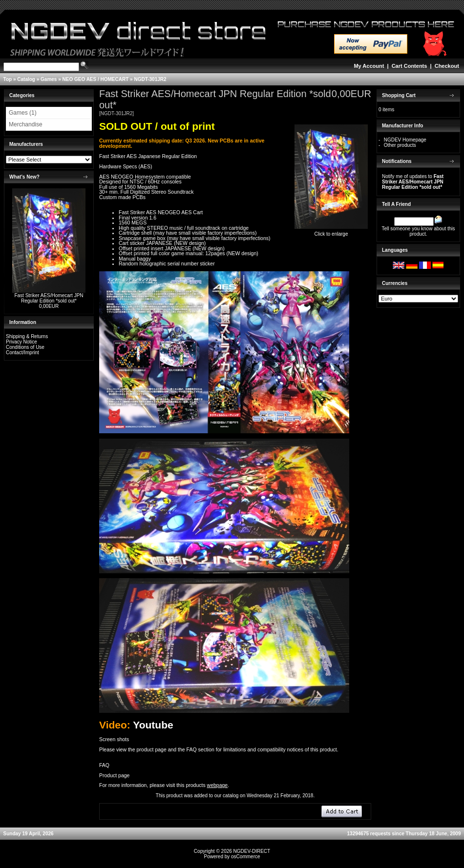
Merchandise (26, 124)
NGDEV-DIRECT (252, 851)
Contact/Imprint (22, 353)
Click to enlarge (331, 232)
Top (8, 79)
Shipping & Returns (27, 336)
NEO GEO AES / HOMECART (96, 79)
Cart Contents (410, 66)
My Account (369, 66)
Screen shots (114, 739)
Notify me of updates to (413, 182)
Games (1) (23, 113)
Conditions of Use (25, 347)
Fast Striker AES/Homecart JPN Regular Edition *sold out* (49, 298)
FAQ (104, 765)
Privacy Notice (21, 342)
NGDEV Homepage (405, 140)
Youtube (153, 725)
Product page (114, 775)
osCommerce (245, 857)
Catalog (26, 79)
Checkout (447, 66)
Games (49, 79)
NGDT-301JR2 (150, 79)
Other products (400, 145)
